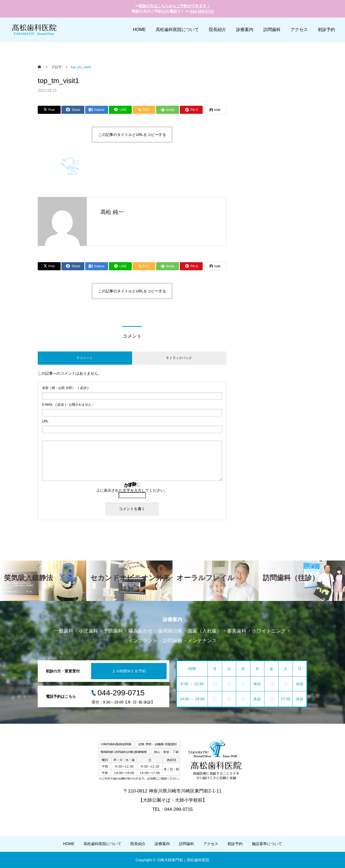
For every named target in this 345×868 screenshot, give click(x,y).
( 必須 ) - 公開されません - (68, 405)
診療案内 (245, 30)
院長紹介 (218, 30)
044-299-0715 (202, 11)
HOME (139, 30)
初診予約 (326, 30)
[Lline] (120, 110)
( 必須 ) (65, 388)
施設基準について (267, 844)
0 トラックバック (179, 358)
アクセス (299, 30)
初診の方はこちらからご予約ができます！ (174, 6)
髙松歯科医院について (177, 30)
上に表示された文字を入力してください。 (132, 490)
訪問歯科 (272, 30)
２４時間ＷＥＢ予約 (129, 671)
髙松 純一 (112, 212)
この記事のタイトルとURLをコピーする (132, 135)
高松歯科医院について (102, 844)
